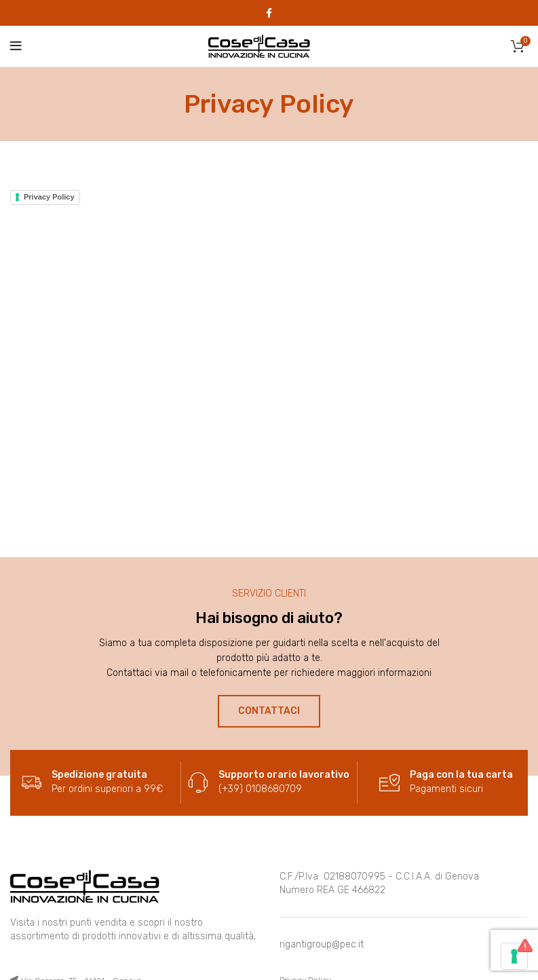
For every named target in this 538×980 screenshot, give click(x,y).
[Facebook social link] (269, 13)
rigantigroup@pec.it (322, 944)
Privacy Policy (49, 197)
